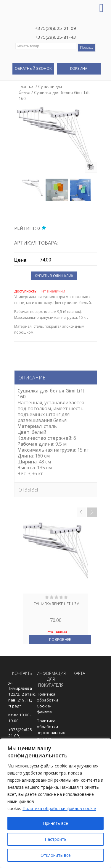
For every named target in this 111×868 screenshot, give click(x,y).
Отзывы (28, 490)
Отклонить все (56, 855)
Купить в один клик (54, 276)
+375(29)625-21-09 (55, 28)
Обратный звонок (33, 68)
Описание (32, 378)
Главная (26, 87)
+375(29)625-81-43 (55, 37)
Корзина (79, 68)
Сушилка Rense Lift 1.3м (56, 604)
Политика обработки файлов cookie (59, 808)
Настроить (56, 839)
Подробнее (60, 640)
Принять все (55, 823)
